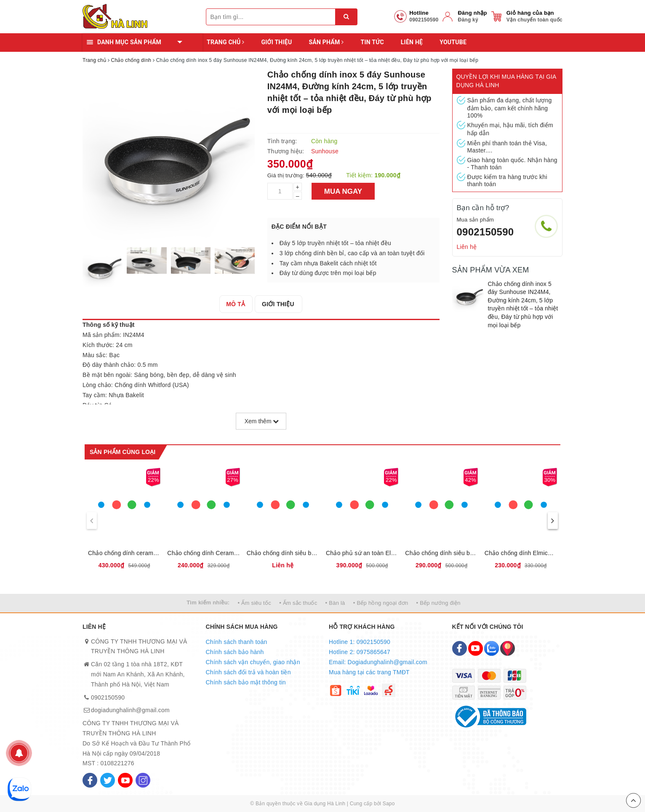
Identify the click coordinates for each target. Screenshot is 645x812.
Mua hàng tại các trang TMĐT (369, 672)
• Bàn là (335, 603)
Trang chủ (225, 42)
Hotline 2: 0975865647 (360, 652)
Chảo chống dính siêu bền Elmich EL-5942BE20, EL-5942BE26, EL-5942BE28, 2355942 (441, 553)
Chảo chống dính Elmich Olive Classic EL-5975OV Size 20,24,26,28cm (521, 553)
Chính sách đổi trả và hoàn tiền (248, 672)
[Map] (508, 648)
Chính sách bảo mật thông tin (246, 682)
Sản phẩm (326, 42)
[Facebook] (90, 780)
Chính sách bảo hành (235, 652)
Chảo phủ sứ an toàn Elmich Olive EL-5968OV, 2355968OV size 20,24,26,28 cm (362, 553)
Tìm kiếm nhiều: (208, 602)
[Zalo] (492, 648)
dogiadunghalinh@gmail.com (130, 710)
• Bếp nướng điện (438, 603)
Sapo (389, 804)
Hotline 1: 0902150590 (360, 642)
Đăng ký (468, 20)
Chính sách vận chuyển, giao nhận (253, 662)
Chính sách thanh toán (237, 642)
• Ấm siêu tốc (255, 603)
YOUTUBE (453, 42)
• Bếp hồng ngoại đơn (381, 603)
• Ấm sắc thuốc (298, 603)
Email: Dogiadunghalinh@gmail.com (378, 662)
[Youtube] (125, 780)
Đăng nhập (472, 13)
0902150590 (485, 232)
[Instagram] (143, 780)
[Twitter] (108, 780)
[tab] (236, 304)
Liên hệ (412, 42)
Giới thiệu (276, 42)
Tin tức (372, 42)
